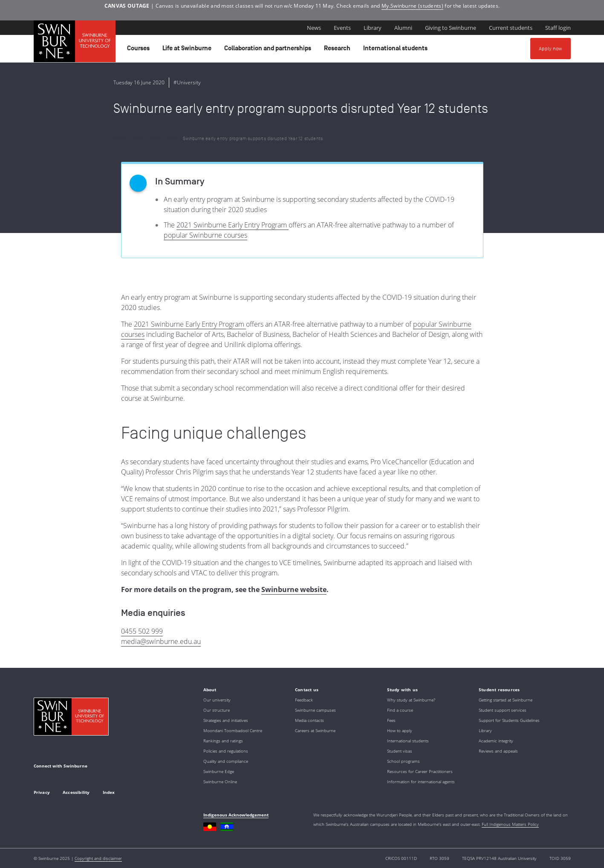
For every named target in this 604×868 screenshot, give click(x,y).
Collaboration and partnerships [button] (269, 50)
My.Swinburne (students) (412, 6)
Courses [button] (140, 50)
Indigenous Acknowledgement (236, 815)
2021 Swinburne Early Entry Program (233, 225)
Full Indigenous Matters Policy (510, 824)
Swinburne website (294, 589)
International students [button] (397, 50)
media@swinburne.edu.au (161, 641)
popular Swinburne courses (205, 235)
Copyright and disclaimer (98, 858)
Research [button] (338, 50)
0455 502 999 (142, 631)
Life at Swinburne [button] (188, 50)
